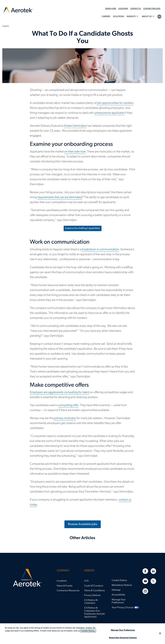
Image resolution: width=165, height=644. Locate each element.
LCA (86, 581)
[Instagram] (145, 591)
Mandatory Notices (122, 585)
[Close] (160, 633)
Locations (123, 9)
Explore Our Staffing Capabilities (83, 228)
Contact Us (136, 9)
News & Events (65, 586)
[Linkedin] (153, 571)
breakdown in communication (100, 249)
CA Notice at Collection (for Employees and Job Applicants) (95, 612)
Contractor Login (152, 9)
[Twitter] (153, 581)
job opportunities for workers (115, 103)
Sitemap (116, 590)
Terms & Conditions (95, 591)
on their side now (75, 152)
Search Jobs (111, 9)
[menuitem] (112, 9)
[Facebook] (145, 571)
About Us (147, 17)
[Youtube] (145, 581)
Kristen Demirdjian (75, 126)
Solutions (118, 17)
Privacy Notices (92, 595)
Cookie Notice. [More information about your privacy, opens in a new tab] (88, 631)
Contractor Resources (68, 591)
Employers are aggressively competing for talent (60, 392)
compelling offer (68, 405)
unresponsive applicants (109, 113)
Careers (106, 17)
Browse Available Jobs (83, 524)
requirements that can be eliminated (60, 197)
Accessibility (118, 595)
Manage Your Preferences (119, 601)
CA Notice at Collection (91, 602)
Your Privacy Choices (123, 608)
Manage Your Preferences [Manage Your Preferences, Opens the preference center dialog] (123, 630)
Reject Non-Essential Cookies (123, 638)
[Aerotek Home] (27, 578)
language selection (159, 16)
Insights (131, 17)
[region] (82, 634)
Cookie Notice (119, 580)
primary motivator (65, 418)
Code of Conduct (94, 586)
